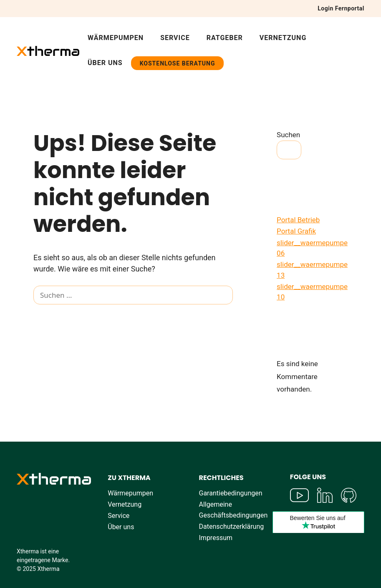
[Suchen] (46, 314)
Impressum (216, 538)
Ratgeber (225, 38)
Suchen (288, 135)
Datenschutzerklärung (232, 526)
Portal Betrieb (298, 220)
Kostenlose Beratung (178, 63)
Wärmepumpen (116, 38)
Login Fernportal (341, 8)
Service (175, 38)
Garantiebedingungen (231, 493)
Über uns (105, 63)
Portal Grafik (296, 231)
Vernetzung (283, 38)
